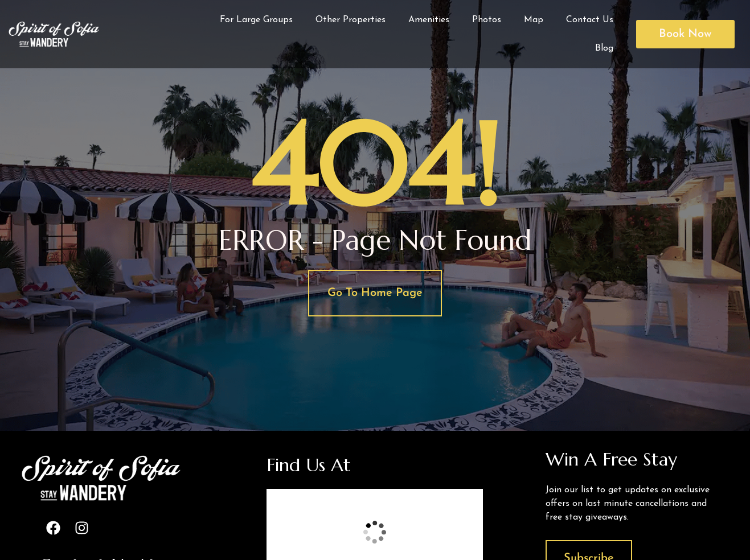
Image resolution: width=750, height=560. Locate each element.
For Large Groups (256, 20)
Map (534, 20)
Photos (487, 20)
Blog (604, 48)
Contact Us (590, 20)
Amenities (429, 20)
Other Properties (351, 20)
